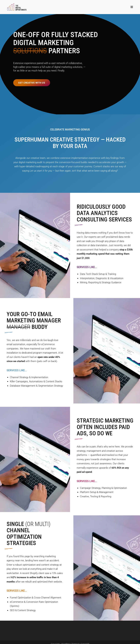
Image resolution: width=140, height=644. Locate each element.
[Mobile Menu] (132, 7)
